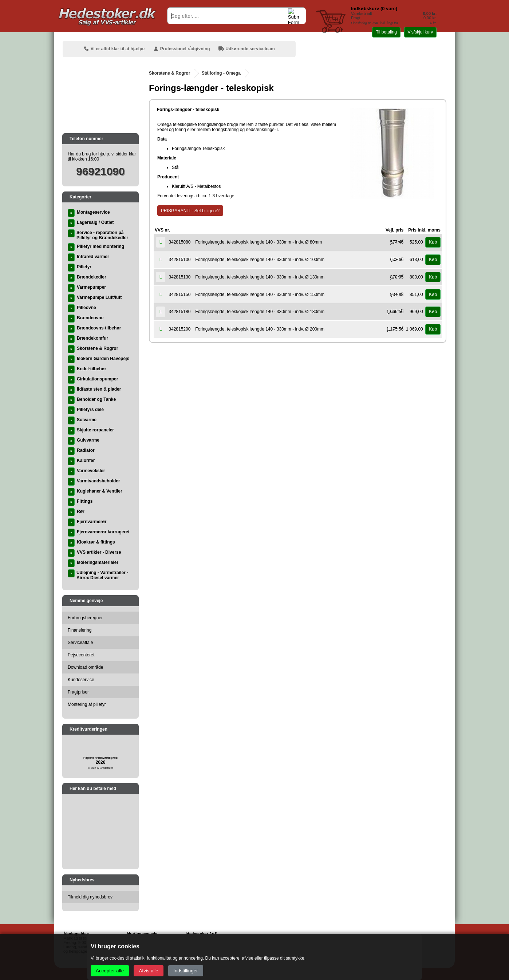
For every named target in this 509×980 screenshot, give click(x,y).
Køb (433, 242)
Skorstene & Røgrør (169, 73)
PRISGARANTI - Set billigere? (190, 211)
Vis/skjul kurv (420, 32)
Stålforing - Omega (221, 73)
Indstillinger (186, 971)
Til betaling (386, 32)
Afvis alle (148, 971)
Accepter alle (110, 971)
